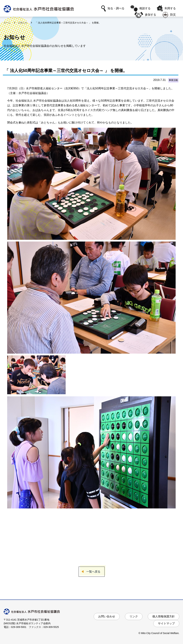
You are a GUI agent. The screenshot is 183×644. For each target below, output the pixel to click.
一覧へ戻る (93, 572)
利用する (166, 8)
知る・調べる (113, 8)
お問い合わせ (107, 616)
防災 (169, 15)
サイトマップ (166, 623)
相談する (141, 8)
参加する (145, 15)
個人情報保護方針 (164, 616)
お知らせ (23, 23)
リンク (134, 616)
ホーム (7, 23)
